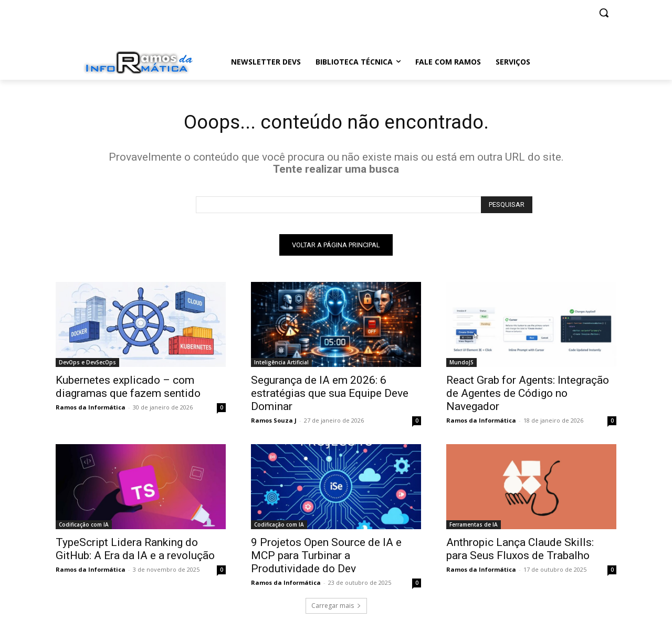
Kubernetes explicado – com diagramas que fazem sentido (128, 389)
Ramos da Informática (91, 409)
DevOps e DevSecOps (87, 364)
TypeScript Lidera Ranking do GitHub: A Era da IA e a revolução (135, 551)
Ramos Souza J (274, 422)
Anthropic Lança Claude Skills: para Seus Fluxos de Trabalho (520, 551)
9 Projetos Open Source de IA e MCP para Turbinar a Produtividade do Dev (326, 558)
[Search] (507, 207)
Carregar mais (336, 608)
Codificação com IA (84, 527)
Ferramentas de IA (474, 527)
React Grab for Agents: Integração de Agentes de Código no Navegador (528, 395)
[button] (604, 13)
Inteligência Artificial (281, 364)
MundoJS (461, 364)
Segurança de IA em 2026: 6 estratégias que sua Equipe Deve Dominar (330, 395)
